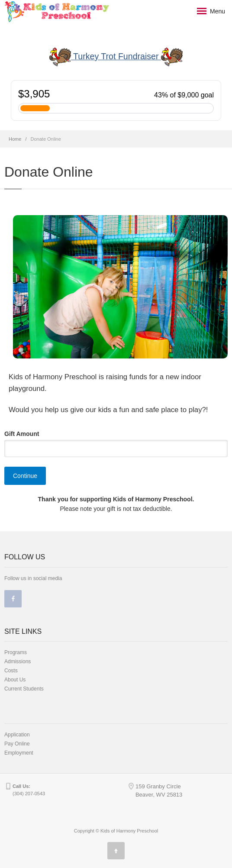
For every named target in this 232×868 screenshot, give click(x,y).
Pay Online (17, 744)
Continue (25, 476)
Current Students (24, 689)
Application (17, 735)
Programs (16, 652)
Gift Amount (22, 434)
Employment (19, 753)
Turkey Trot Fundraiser (116, 57)
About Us (15, 680)
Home (15, 139)
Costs (11, 671)
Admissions (18, 661)
